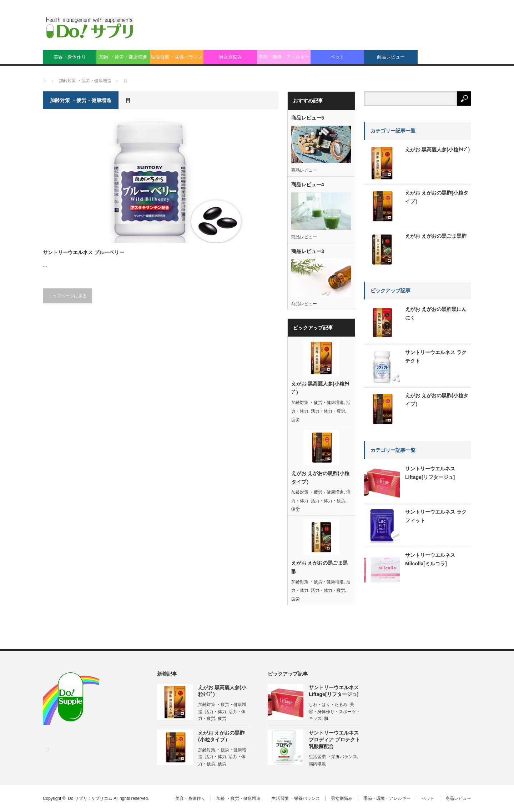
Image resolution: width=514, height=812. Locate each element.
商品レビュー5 (308, 118)
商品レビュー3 (308, 251)
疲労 (296, 420)
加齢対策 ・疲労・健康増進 (318, 403)
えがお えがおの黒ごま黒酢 (319, 567)
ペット (337, 57)
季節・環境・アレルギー (284, 57)
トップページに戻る (67, 296)
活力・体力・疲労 (328, 411)
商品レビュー (391, 57)
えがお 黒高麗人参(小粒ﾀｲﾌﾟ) (320, 388)
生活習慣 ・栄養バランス (177, 57)
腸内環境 (317, 764)
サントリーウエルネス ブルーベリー (84, 252)
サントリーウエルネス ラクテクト (436, 357)
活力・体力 (216, 712)
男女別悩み (230, 57)
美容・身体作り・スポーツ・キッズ (334, 711)
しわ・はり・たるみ (328, 705)
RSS (47, 749)
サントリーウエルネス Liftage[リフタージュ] (430, 473)
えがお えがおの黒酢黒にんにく (436, 313)
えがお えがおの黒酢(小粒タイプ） (320, 478)
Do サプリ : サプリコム (90, 798)
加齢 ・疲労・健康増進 (123, 57)
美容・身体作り (70, 57)
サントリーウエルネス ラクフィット (436, 516)
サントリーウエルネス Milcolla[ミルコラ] (430, 559)
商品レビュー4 (308, 185)
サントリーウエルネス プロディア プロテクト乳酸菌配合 (334, 740)
